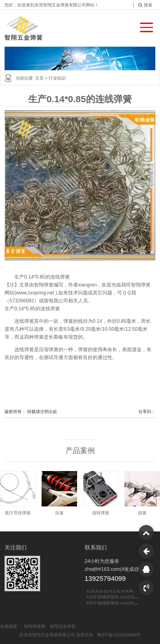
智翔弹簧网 (35, 626)
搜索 (145, 5)
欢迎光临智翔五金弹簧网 (110, 591)
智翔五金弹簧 (63, 626)
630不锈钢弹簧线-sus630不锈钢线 (119, 603)
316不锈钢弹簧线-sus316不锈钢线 (119, 597)
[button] (144, 26)
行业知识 (57, 78)
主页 (40, 78)
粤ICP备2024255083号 (119, 635)
